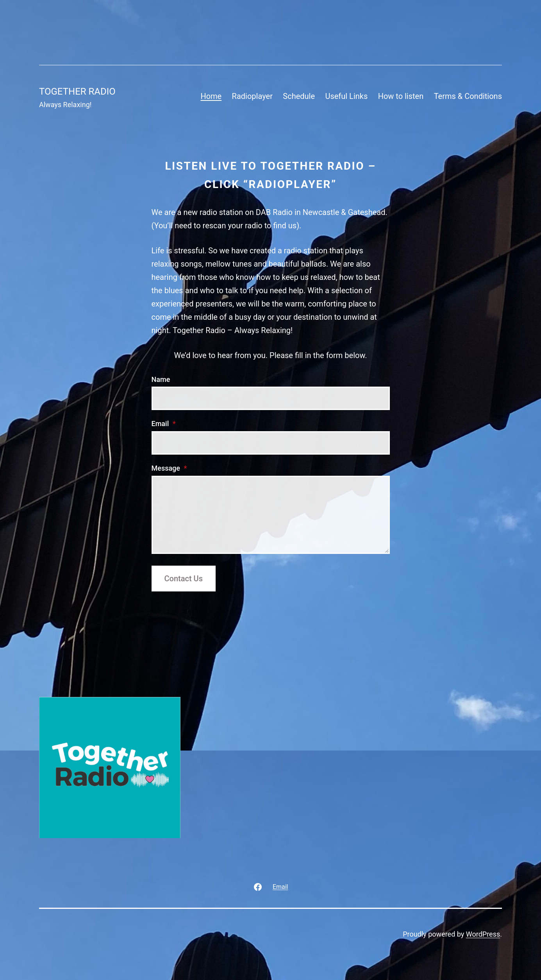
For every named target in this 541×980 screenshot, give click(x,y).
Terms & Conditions (468, 96)
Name (161, 379)
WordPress (483, 934)
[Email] (271, 443)
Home (211, 96)
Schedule (299, 96)
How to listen (401, 96)
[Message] (271, 515)
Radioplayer (252, 96)
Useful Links (346, 96)
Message (169, 468)
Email (164, 424)
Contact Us (184, 579)
